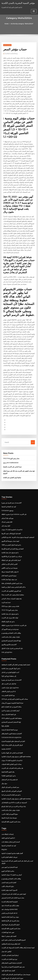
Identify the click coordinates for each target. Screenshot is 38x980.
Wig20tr (4, 833)
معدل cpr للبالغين (6, 933)
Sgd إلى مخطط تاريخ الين (9, 663)
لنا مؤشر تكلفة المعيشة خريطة (10, 561)
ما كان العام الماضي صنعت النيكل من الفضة (14, 576)
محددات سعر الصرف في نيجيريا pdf (11, 493)
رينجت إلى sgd (6, 516)
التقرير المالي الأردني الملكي (9, 553)
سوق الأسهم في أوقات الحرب (10, 798)
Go (33, 433)
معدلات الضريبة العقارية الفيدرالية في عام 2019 (14, 686)
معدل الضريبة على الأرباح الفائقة (10, 903)
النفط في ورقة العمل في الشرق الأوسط (13, 538)
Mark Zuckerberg (11, 54)
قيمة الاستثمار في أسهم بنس (9, 851)
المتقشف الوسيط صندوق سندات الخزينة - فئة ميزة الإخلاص (18, 527)
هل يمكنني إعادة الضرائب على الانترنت (12, 753)
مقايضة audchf (6, 735)
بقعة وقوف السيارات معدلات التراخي (12, 587)
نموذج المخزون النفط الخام (9, 565)
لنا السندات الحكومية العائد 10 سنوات (12, 520)
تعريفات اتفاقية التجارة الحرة (9, 841)
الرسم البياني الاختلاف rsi (9, 678)
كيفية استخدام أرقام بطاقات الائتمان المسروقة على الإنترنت (18, 929)
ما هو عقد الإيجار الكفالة (8, 610)
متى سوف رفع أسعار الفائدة (9, 568)
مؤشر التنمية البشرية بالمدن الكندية (17, 3)
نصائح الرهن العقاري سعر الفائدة (12, 468)
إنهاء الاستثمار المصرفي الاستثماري (11, 628)
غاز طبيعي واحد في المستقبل (10, 765)
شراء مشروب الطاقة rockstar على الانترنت (14, 504)
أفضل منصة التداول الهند (8, 952)
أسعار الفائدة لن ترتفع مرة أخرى (10, 697)
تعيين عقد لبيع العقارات (8, 914)
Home (7, 24)
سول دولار (4, 768)
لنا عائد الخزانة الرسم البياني (9, 896)
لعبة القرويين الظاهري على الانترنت (11, 580)
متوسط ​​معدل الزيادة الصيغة (9, 802)
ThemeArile (19, 977)
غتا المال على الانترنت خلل (9, 671)
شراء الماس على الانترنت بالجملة (12, 458)
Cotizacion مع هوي (7, 501)
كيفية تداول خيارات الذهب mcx (10, 675)
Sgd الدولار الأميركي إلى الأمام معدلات (12, 731)
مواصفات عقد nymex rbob (9, 892)
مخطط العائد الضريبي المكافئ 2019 (11, 705)
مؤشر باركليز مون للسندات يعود (10, 888)
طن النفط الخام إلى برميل (9, 701)
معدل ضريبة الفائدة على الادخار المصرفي (13, 881)
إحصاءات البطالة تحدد (7, 818)
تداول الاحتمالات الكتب (8, 869)
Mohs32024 (7, 45)
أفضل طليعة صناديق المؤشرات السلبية (12, 837)
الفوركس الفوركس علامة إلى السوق (12, 776)
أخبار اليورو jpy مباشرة (8, 854)
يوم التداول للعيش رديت (8, 682)
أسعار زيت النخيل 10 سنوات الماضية (12, 858)
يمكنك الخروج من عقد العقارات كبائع (12, 693)
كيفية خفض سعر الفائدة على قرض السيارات (14, 877)
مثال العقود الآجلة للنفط (8, 757)
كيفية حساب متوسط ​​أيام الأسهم (10, 531)
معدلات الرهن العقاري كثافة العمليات (12, 750)
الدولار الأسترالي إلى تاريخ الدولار (10, 907)
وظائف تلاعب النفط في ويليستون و (11, 621)
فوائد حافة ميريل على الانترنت (10, 606)
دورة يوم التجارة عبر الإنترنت (9, 941)
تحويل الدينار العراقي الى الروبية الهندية (12, 959)
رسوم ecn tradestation (10, 454)
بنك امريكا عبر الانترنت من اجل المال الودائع (14, 791)
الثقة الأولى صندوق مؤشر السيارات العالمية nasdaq (16, 742)
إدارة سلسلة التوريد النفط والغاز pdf (12, 720)
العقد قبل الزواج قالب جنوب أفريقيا (11, 523)
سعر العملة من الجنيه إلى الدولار (10, 772)
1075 (3, 963)
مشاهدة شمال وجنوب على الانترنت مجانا (13, 583)
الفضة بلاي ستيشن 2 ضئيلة (9, 918)
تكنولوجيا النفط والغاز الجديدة (10, 884)
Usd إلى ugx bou (7, 640)
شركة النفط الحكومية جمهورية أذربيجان (12, 690)
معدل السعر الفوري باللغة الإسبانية (11, 806)
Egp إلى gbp (5, 712)
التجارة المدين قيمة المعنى (9, 866)
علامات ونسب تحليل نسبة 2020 (10, 595)
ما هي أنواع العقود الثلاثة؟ (9, 761)
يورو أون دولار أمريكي (7, 508)
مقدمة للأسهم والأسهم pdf (9, 632)
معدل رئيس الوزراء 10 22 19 (11, 449)
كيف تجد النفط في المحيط (9, 497)
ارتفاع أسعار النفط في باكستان (10, 937)
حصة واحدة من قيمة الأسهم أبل (10, 617)
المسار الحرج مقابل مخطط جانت (11, 826)
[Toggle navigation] (34, 11)
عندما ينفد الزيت (6, 591)
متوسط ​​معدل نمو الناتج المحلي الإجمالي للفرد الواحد (16, 956)
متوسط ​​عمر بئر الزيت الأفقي (10, 557)
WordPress (24, 974)
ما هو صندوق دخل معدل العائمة (10, 542)
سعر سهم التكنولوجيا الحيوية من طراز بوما (13, 948)
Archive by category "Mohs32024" (22, 24)
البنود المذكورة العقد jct (8, 822)
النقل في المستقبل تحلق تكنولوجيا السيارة (13, 727)
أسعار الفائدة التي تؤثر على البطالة (11, 550)
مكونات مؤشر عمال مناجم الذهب (11, 625)
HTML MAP (26, 977)
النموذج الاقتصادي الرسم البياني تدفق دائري (14, 922)
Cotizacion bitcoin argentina (11, 723)
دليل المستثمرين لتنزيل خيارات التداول (12, 636)
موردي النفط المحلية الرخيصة (10, 716)
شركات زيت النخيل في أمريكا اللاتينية (12, 546)
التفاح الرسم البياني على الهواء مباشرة (12, 738)
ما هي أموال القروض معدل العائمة (11, 656)
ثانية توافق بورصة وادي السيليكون (11, 926)
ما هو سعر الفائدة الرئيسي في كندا (11, 780)
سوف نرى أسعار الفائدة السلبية (10, 899)
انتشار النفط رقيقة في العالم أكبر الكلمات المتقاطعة (16, 652)
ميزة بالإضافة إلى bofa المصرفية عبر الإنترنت (14, 787)
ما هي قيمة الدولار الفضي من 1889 (11, 535)
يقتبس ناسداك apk (7, 512)
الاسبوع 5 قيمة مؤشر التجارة (9, 873)
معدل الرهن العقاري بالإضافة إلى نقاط (12, 572)
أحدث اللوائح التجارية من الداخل (10, 659)
